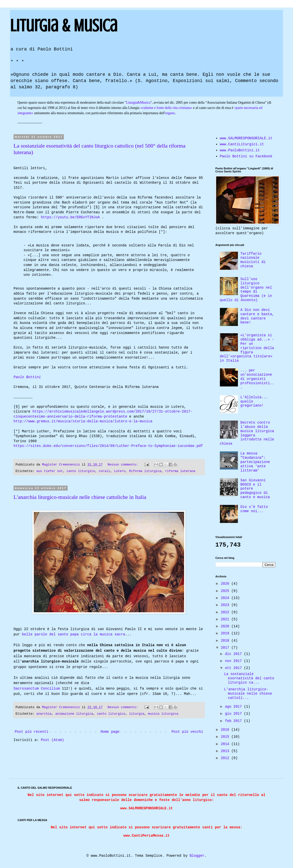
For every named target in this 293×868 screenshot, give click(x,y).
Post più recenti (32, 735)
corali (105, 471)
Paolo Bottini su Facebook (246, 156)
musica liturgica (163, 717)
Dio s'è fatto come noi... (254, 509)
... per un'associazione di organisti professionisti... (257, 379)
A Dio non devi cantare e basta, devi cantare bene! (257, 316)
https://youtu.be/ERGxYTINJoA (70, 217)
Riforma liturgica (145, 471)
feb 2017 (234, 721)
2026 (226, 584)
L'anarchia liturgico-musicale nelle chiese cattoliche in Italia (80, 497)
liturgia (137, 717)
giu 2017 (234, 714)
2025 (226, 591)
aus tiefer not (50, 471)
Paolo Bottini (27, 377)
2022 (226, 612)
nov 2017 (234, 661)
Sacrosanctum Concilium (37, 691)
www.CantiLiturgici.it (242, 144)
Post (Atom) (52, 743)
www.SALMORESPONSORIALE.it (246, 138)
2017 (226, 648)
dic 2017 (234, 654)
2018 (226, 641)
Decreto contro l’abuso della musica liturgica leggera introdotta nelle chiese (247, 433)
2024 (226, 598)
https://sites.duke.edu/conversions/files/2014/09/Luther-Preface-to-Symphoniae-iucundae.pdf (108, 446)
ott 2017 (234, 668)
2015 (226, 737)
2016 (226, 730)
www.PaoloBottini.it (240, 150)
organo (170, 113)
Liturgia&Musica (138, 103)
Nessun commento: (124, 465)
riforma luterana (180, 471)
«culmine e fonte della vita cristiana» (166, 108)
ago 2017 (234, 707)
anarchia (44, 717)
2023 (226, 605)
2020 (226, 626)
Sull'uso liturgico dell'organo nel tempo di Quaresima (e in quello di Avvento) (246, 290)
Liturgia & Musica (64, 26)
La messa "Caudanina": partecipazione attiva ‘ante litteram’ (255, 462)
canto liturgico (81, 471)
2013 (226, 751)
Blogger (197, 856)
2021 (226, 619)
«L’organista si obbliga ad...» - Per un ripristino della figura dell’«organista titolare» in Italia (247, 348)
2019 (226, 633)
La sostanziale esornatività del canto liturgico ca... (249, 678)
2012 (226, 758)
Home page (110, 735)
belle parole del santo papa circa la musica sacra (74, 635)
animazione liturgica (74, 717)
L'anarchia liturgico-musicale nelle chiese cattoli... (248, 694)
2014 (226, 744)
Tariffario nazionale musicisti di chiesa (253, 260)
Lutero (120, 471)
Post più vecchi (187, 735)
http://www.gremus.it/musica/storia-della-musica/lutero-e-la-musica (83, 421)
